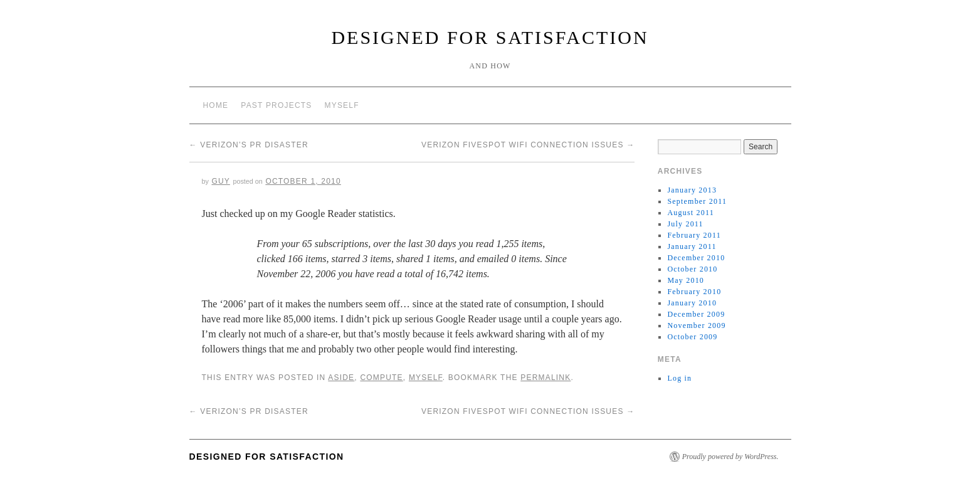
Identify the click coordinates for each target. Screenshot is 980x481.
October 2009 (692, 337)
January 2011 (692, 246)
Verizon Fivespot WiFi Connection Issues (528, 145)
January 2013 (692, 190)
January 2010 (692, 303)
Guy (220, 181)
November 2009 (696, 325)
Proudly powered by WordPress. (730, 457)
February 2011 (694, 235)
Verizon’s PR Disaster (249, 145)
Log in (679, 378)
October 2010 (692, 269)
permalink (545, 378)
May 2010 (686, 280)
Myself (342, 105)
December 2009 (696, 314)
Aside (341, 378)
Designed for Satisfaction (490, 37)
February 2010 (694, 292)
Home (216, 105)
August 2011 (690, 213)
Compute (381, 378)
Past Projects (276, 105)
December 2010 (696, 258)
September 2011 (697, 201)
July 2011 (685, 224)
